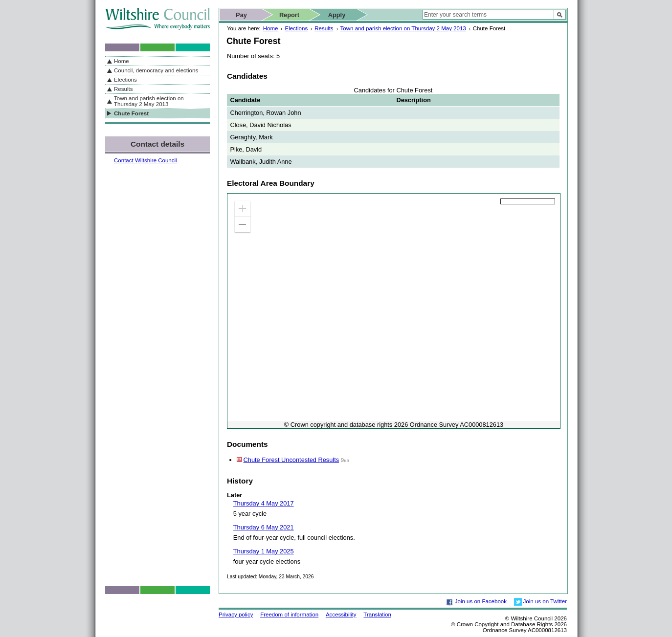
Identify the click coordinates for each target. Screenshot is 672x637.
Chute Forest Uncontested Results (291, 460)
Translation (377, 615)
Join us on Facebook (481, 601)
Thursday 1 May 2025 (264, 551)
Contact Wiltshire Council (146, 160)
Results (324, 28)
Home (271, 28)
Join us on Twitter (545, 601)
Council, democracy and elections (156, 70)
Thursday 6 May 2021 (264, 527)
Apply (337, 15)
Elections (296, 28)
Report (289, 15)
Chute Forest (131, 113)
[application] (394, 311)
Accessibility (341, 615)
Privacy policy (236, 615)
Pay (241, 15)
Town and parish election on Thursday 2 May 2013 (403, 28)
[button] (243, 209)
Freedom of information (289, 615)
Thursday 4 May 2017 (264, 503)
